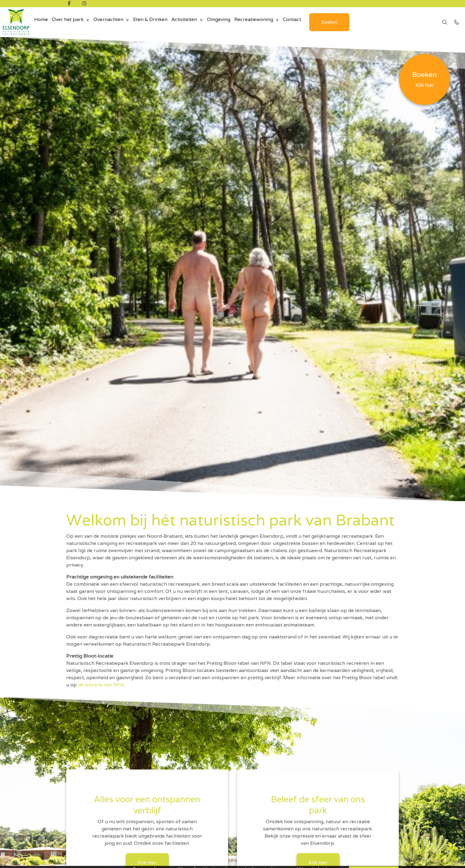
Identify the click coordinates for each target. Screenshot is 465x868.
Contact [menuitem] (307, 22)
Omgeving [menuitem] (230, 22)
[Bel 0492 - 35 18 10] (457, 22)
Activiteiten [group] (193, 22)
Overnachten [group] (113, 22)
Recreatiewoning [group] (267, 22)
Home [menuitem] (42, 22)
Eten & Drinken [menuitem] (157, 22)
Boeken (346, 22)
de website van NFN (101, 685)
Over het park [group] (71, 22)
